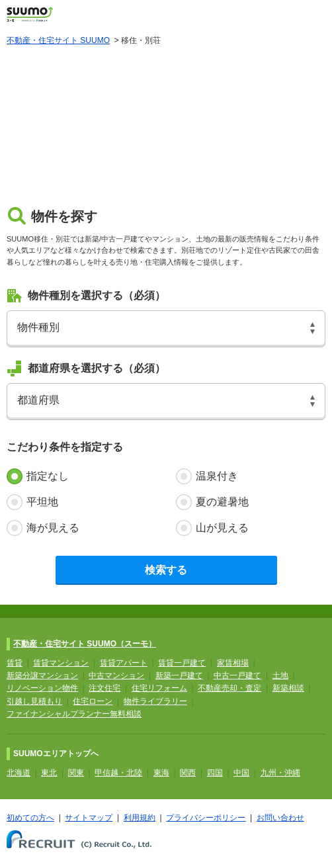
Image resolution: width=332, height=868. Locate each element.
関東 (76, 773)
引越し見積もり (34, 701)
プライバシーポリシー (206, 818)
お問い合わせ (280, 818)
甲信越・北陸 (118, 773)
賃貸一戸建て (182, 663)
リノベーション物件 (42, 688)
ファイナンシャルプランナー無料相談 (74, 714)
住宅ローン (93, 701)
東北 (49, 773)
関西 (188, 773)
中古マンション (116, 675)
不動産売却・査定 (229, 688)
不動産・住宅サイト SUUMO (58, 40)
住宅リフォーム (159, 688)
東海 (161, 773)
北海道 (19, 773)
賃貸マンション (61, 663)
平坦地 (42, 502)
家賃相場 (233, 663)
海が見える (53, 528)
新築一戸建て (179, 675)
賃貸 (15, 663)
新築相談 (288, 688)
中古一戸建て (237, 675)
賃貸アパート (124, 663)
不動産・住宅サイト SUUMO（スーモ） (85, 644)
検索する (166, 570)
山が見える (222, 528)
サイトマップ (89, 818)
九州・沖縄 (280, 773)
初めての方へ (30, 818)
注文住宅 (104, 688)
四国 (215, 773)
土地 (280, 675)
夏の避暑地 (222, 502)
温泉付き (217, 476)
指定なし (48, 476)
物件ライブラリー (155, 701)
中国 (241, 773)
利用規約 (140, 818)
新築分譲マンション (42, 675)
